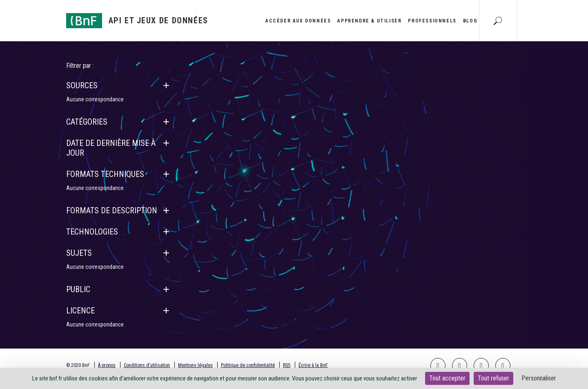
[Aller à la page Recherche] (498, 20)
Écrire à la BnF (313, 365)
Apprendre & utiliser (369, 21)
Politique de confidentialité (248, 365)
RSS (287, 365)
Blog (470, 21)
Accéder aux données (298, 21)
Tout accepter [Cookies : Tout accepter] (447, 378)
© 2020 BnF (78, 365)
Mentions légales (195, 365)
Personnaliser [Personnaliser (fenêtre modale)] (539, 378)
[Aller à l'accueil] (137, 21)
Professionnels (432, 21)
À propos (107, 365)
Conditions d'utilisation (147, 365)
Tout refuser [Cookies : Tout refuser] (493, 378)
